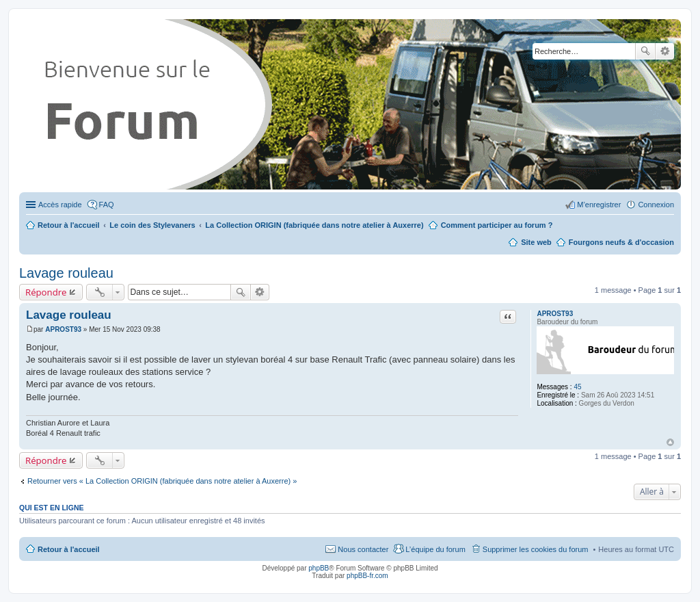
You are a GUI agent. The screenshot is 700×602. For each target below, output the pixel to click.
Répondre (46, 292)
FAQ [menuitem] (107, 205)
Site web (536, 242)
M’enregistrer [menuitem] (599, 205)
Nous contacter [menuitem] (363, 549)
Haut (670, 442)
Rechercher (645, 51)
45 (577, 387)
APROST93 (555, 314)
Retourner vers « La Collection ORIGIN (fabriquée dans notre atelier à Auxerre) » (162, 481)
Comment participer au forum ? (497, 225)
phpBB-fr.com (367, 576)
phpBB (319, 568)
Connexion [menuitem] (656, 205)
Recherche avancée (665, 51)
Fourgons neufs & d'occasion (621, 242)
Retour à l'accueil (69, 549)
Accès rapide (60, 205)
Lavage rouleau (66, 273)
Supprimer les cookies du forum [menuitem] (536, 549)
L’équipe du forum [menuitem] (435, 549)
